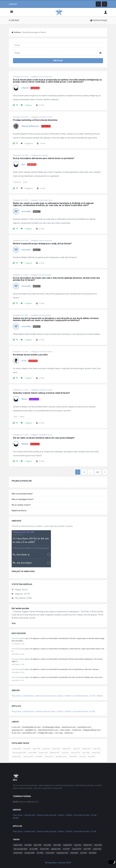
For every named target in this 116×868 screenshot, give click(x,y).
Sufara (60, 696)
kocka (25, 182)
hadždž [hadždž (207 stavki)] (66, 749)
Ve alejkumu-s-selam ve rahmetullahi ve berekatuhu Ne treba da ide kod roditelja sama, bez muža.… (67, 677)
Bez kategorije (43, 155)
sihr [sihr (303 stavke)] (39, 756)
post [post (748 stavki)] (86, 753)
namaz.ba (68, 733)
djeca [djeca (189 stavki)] (36, 749)
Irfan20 (25, 88)
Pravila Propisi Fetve (45, 77)
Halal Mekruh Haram (46, 117)
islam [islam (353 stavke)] (97, 749)
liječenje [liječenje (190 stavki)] (55, 753)
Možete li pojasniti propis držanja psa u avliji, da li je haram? (42, 244)
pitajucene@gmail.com (26, 802)
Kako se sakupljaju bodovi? (23, 499)
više (14, 623)
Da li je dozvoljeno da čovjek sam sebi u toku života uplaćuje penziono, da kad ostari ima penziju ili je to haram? (57, 279)
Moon (24, 399)
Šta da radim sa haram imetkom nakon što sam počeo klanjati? (44, 438)
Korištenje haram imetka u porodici (30, 355)
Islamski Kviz (29, 696)
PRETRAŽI (14, 20)
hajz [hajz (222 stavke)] (77, 749)
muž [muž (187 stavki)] (65, 753)
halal (16, 417)
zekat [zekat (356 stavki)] (73, 756)
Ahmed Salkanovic (31, 126)
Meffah (25, 444)
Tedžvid (68, 696)
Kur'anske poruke (20, 608)
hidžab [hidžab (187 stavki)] (86, 749)
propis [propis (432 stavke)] (96, 753)
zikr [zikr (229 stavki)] (82, 756)
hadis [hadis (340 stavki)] (56, 749)
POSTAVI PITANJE (99, 20)
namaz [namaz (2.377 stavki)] (75, 753)
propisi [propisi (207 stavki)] (17, 756)
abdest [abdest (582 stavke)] (17, 749)
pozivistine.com (84, 727)
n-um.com (16, 727)
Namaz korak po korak (45, 696)
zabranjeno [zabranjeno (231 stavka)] (61, 756)
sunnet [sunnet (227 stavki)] (49, 756)
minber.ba (77, 730)
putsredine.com (29, 733)
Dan (23, 164)
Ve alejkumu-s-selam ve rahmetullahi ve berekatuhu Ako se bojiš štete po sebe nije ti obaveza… (65, 669)
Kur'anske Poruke (81, 696)
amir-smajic (65, 730)
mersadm (26, 211)
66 (98, 472)
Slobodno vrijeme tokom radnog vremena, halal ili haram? (42, 393)
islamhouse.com (69, 727)
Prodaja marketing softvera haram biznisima (35, 120)
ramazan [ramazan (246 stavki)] (28, 756)
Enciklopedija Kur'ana (31, 727)
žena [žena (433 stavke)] (91, 756)
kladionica (17, 182)
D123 (24, 361)
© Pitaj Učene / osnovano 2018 (58, 863)
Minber (100, 696)
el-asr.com (16, 733)
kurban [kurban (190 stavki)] (43, 753)
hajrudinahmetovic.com (48, 730)
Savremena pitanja (45, 275)
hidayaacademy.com (92, 730)
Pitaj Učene (16, 696)
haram (22, 417)
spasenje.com (17, 730)
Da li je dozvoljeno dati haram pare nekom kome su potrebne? (44, 158)
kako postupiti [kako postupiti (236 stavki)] (19, 753)
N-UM (92, 696)
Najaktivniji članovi (19, 511)
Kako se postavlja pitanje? (22, 494)
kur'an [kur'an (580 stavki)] (32, 753)
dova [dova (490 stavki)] (46, 749)
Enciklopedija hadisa (51, 727)
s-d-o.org (58, 733)
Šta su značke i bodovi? (21, 505)
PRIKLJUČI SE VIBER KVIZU (23, 571)
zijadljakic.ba (31, 730)
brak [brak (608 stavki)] (27, 749)
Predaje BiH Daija (45, 733)
